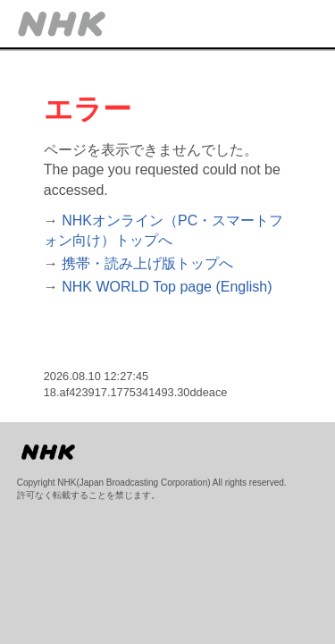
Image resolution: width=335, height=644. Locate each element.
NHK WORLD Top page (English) (167, 287)
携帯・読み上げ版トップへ (147, 263)
